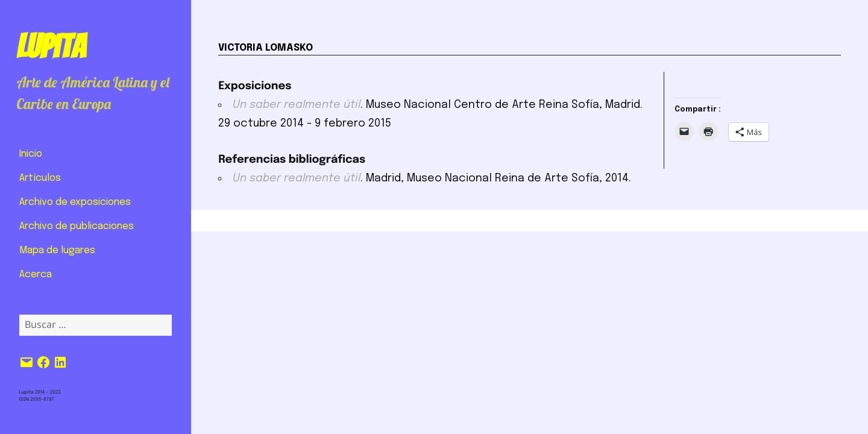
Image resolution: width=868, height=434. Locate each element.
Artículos (40, 178)
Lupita (51, 46)
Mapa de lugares (57, 250)
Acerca (36, 275)
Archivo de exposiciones (75, 202)
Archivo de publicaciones (77, 226)
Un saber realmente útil (297, 105)
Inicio (31, 154)
